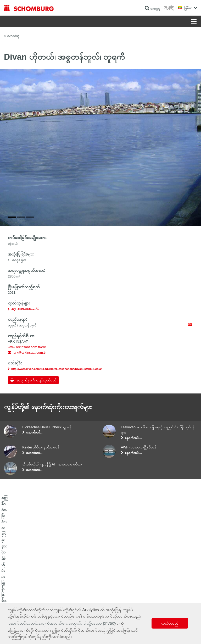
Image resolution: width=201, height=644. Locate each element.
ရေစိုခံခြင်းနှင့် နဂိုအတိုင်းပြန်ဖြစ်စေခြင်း (24, 565)
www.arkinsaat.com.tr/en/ (27, 347)
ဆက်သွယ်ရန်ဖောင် (115, 581)
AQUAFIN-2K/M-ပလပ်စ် (25, 309)
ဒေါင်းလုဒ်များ (111, 573)
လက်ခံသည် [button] (170, 623)
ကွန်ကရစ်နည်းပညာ (14, 589)
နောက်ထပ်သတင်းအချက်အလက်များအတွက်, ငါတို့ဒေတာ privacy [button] (62, 623)
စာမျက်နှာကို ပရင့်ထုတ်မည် (36, 380)
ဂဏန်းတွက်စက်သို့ (115, 565)
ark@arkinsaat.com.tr (30, 352)
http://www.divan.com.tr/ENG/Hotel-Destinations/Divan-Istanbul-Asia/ (56, 369)
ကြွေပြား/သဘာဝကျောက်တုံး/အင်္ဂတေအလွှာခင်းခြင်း (32, 573)
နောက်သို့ (13, 36)
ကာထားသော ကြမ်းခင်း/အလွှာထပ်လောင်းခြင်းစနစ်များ (33, 581)
